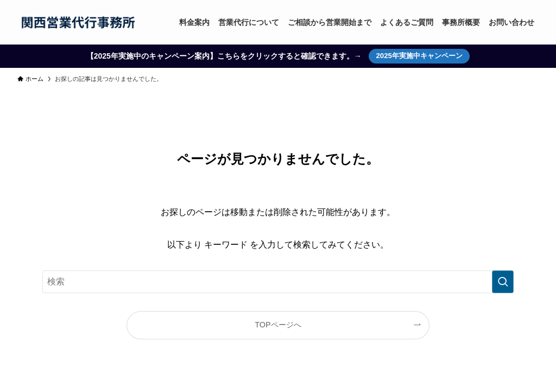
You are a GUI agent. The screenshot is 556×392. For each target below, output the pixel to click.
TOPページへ (278, 325)
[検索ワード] (278, 282)
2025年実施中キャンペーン (419, 56)
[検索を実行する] (503, 282)
